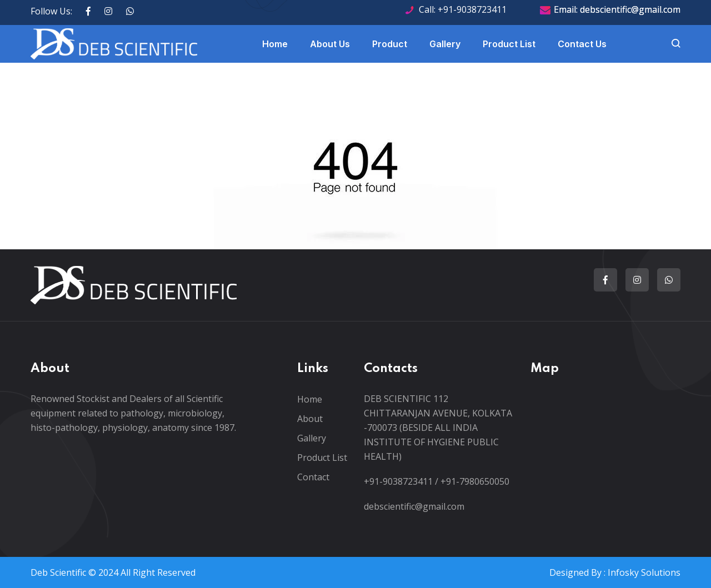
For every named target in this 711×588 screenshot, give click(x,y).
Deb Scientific (58, 572)
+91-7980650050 (475, 481)
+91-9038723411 (398, 481)
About (310, 419)
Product (390, 44)
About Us (330, 44)
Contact (313, 477)
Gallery (445, 44)
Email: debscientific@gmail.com (617, 9)
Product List (509, 44)
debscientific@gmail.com (414, 506)
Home (275, 44)
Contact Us (582, 44)
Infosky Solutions (644, 572)
